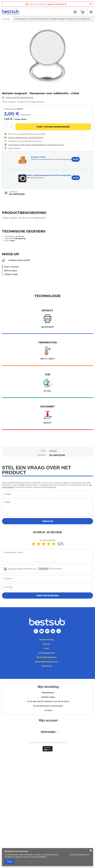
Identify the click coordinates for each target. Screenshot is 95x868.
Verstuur (48, 521)
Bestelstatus (48, 693)
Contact (48, 710)
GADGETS (32, 19)
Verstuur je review (48, 596)
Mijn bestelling (48, 687)
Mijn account (48, 720)
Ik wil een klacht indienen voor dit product (48, 701)
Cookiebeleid (64, 855)
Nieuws (47, 644)
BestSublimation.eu (47, 657)
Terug (6, 19)
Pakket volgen (48, 697)
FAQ (47, 648)
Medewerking (47, 640)
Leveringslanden (47, 653)
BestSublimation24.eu (47, 662)
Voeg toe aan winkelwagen (53, 127)
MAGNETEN (43, 19)
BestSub (53, 451)
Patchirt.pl (47, 666)
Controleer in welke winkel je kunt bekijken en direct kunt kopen (36, 145)
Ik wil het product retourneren (48, 706)
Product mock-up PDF (19, 260)
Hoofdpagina (20, 19)
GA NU (76, 159)
